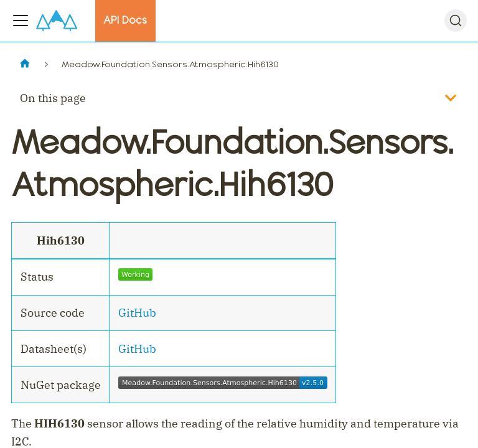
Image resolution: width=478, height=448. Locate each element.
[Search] (456, 21)
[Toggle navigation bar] (21, 21)
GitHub (137, 313)
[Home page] (25, 64)
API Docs (125, 20)
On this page (53, 98)
